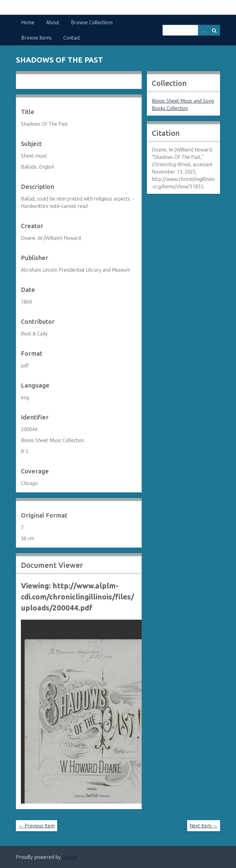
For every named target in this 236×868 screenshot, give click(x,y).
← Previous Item (37, 826)
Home (28, 22)
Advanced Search (203, 30)
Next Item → (204, 826)
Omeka (70, 857)
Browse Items (36, 38)
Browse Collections (92, 22)
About (53, 22)
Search (214, 30)
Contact (72, 38)
